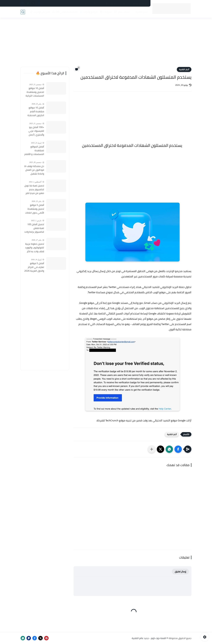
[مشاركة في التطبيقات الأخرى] (152, 449)
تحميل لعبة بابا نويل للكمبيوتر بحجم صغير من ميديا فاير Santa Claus (34, 190)
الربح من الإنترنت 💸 (40, 12)
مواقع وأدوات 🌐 (89, 12)
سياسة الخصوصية (139, 3)
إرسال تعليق (180, 572)
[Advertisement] (106, 44)
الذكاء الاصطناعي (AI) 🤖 (65, 12)
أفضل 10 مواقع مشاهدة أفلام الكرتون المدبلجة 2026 (36, 112)
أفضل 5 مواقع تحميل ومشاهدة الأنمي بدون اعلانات (35, 209)
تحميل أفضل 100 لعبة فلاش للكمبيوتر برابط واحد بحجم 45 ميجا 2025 (34, 228)
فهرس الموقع (111, 3)
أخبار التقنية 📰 (139, 12)
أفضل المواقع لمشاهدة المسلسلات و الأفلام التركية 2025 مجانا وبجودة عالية (34, 151)
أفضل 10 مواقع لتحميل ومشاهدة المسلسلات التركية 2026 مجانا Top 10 (35, 92)
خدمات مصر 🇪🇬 (122, 12)
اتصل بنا (124, 3)
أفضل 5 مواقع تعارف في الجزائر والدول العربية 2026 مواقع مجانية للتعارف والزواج (34, 267)
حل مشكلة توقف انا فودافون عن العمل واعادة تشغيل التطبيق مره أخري (34, 170)
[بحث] (23, 12)
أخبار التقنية (184, 69)
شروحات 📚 (106, 12)
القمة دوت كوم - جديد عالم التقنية (149, 638)
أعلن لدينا (97, 3)
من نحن (86, 3)
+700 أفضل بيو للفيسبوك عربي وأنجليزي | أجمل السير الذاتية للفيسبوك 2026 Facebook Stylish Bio (34, 131)
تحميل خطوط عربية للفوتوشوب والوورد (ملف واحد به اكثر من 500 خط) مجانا (35, 248)
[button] (178, 449)
